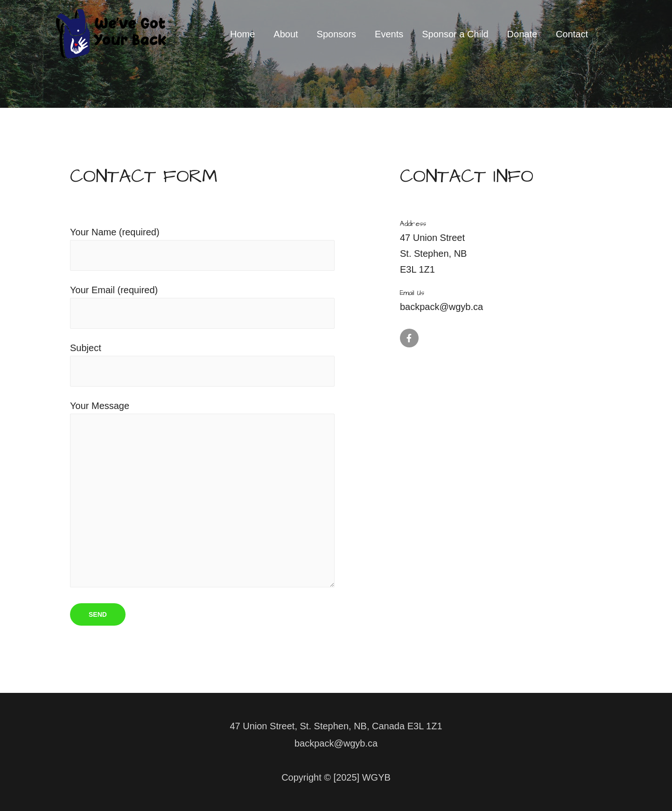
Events (389, 34)
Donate (522, 34)
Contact (572, 34)
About (286, 34)
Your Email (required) (202, 307)
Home (242, 34)
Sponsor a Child (455, 34)
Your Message (202, 496)
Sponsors (337, 34)
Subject (202, 365)
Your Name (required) (202, 249)
